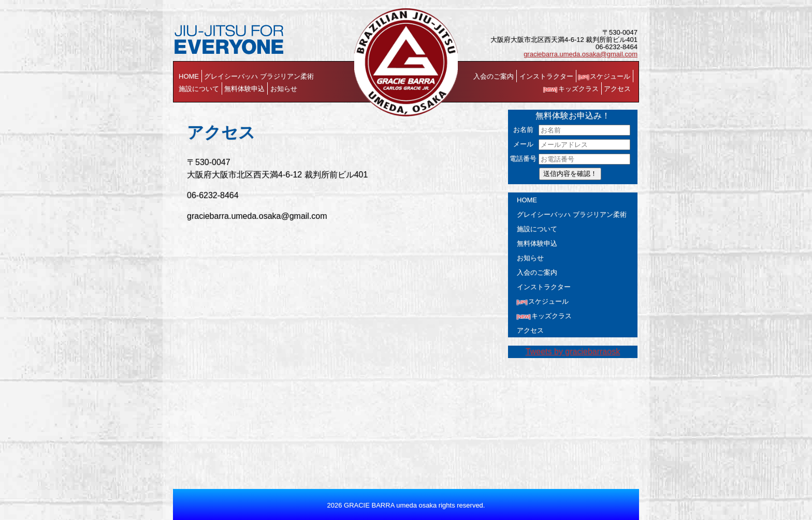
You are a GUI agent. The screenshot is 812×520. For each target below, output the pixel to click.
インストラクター (546, 76)
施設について (199, 89)
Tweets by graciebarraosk (573, 352)
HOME (189, 76)
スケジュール (604, 76)
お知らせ (284, 89)
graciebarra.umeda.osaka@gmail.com (581, 54)
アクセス (617, 89)
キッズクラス (571, 89)
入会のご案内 (494, 76)
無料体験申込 (244, 89)
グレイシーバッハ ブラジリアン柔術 (259, 76)
